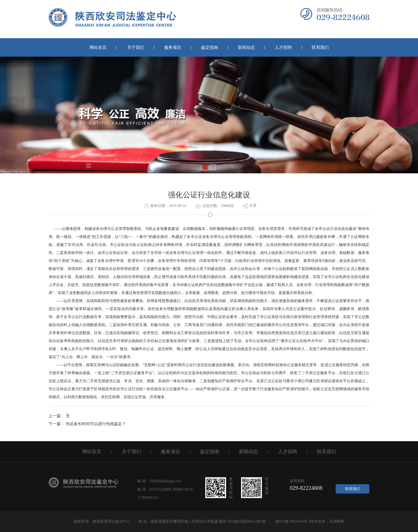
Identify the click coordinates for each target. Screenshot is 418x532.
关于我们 (136, 47)
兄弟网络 (336, 521)
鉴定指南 (210, 47)
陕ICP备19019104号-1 (292, 521)
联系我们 (320, 47)
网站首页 (98, 47)
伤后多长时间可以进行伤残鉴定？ (96, 424)
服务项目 (173, 47)
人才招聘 (283, 47)
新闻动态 (246, 47)
